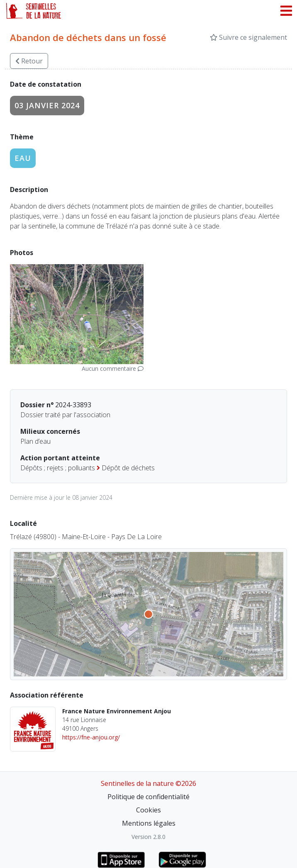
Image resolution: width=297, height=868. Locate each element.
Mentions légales (149, 823)
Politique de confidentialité (148, 797)
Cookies (148, 810)
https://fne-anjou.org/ (91, 737)
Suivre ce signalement (248, 37)
